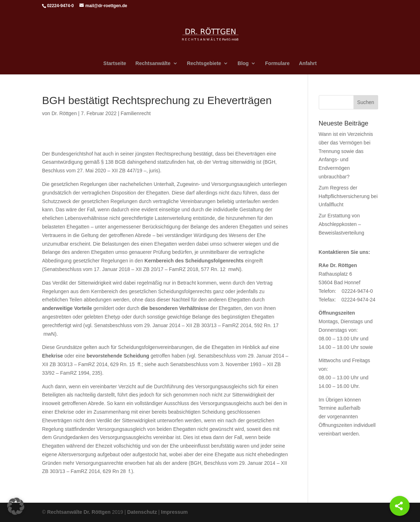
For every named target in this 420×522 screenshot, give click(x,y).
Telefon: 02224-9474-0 (346, 291)
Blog (243, 63)
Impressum (174, 512)
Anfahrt (308, 63)
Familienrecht (136, 113)
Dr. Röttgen (64, 113)
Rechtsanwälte (153, 63)
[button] (16, 506)
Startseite (115, 63)
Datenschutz (142, 512)
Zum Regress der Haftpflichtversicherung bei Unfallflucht (348, 196)
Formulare (277, 63)
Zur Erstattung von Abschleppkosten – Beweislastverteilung (342, 224)
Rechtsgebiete (204, 63)
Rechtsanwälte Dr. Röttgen (79, 512)
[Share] (400, 506)
